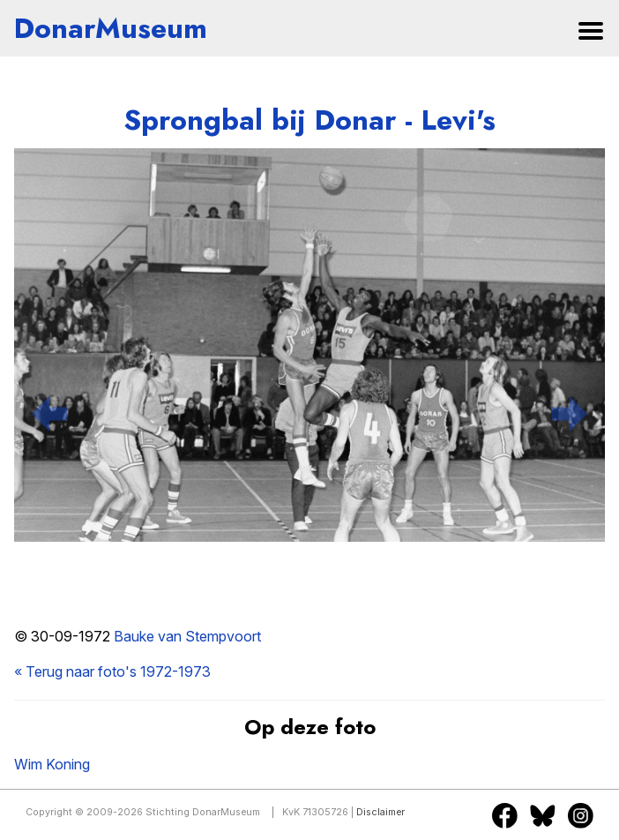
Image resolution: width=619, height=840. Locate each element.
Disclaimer (380, 812)
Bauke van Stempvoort (187, 636)
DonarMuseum (111, 28)
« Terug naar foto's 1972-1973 (112, 671)
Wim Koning (52, 764)
